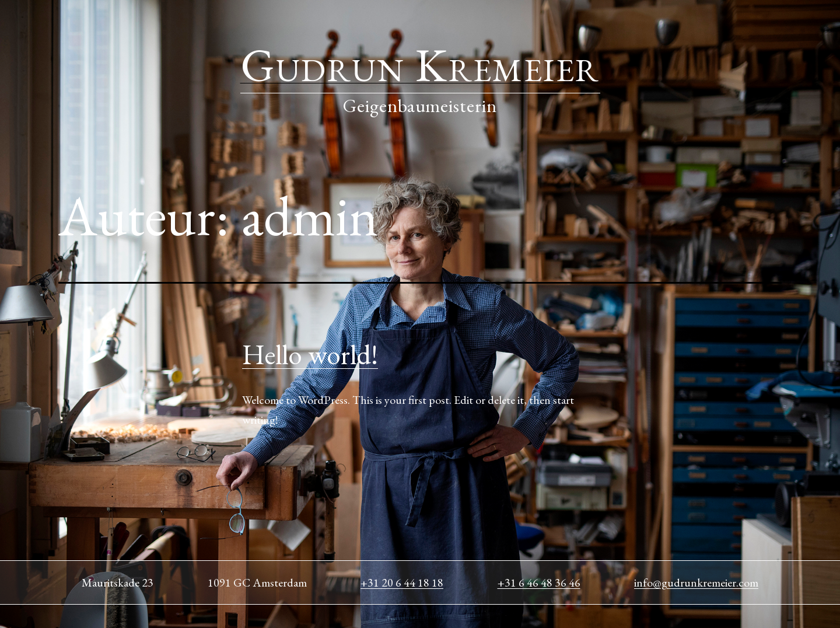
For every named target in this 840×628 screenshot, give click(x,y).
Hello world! (310, 354)
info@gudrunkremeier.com (696, 582)
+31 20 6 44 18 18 (402, 582)
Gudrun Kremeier (420, 64)
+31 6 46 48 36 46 (539, 582)
